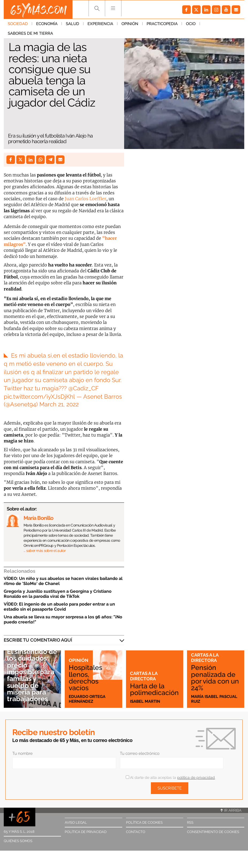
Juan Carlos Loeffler (85, 199)
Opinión (130, 24)
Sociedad (18, 24)
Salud (73, 24)
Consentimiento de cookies (213, 832)
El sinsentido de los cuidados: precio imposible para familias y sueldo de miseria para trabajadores (32, 675)
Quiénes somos (18, 841)
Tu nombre (22, 753)
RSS (190, 822)
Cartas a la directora (144, 676)
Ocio (191, 24)
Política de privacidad (86, 832)
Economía (47, 24)
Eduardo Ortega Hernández (87, 699)
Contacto (136, 832)
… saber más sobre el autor (45, 551)
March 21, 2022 (59, 404)
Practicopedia (162, 24)
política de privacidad (196, 777)
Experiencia (100, 24)
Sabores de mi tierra (30, 33)
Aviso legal (76, 822)
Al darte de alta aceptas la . (171, 777)
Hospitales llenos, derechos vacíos (85, 678)
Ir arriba (231, 810)
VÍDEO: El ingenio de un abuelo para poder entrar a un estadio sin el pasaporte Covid (59, 607)
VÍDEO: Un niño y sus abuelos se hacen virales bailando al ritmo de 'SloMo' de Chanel (63, 581)
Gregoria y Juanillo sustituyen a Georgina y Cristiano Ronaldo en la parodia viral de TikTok (58, 594)
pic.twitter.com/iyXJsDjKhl (39, 396)
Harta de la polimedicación (154, 689)
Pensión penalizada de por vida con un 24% (215, 678)
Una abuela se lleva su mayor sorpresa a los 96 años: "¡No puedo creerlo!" (63, 619)
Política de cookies (144, 822)
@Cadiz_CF (83, 388)
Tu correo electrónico (140, 753)
